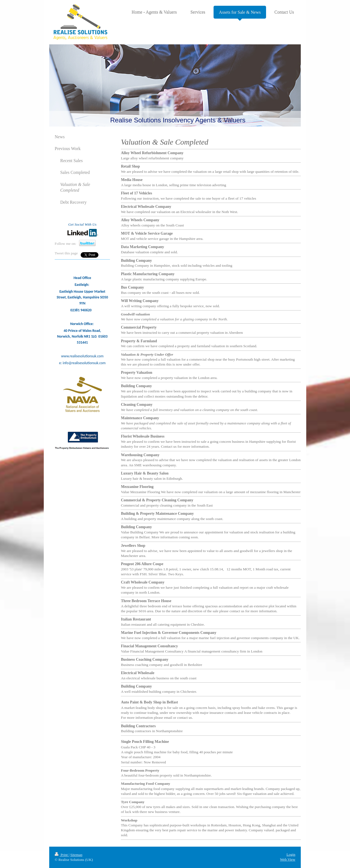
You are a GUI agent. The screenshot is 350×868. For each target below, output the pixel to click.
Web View (288, 859)
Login (291, 854)
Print (62, 855)
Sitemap (76, 855)
